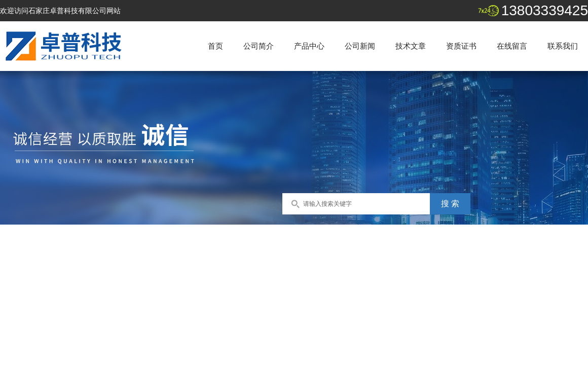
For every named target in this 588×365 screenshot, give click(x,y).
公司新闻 (360, 46)
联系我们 (563, 46)
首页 (215, 46)
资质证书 (461, 46)
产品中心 (309, 46)
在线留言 (512, 46)
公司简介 (259, 46)
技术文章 (411, 46)
